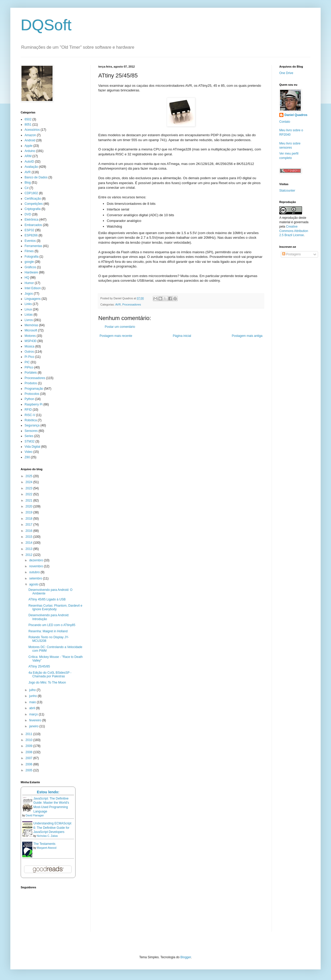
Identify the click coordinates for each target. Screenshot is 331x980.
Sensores (31, 431)
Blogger (186, 957)
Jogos (29, 294)
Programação (34, 389)
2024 (29, 482)
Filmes (29, 251)
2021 (29, 500)
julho (33, 690)
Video (28, 452)
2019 (29, 512)
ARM (28, 156)
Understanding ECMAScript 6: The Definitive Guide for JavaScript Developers (52, 828)
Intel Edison (33, 288)
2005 (29, 770)
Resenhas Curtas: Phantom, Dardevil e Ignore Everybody (55, 607)
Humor (29, 283)
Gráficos (30, 267)
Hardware (31, 272)
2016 (29, 531)
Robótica (31, 420)
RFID (28, 410)
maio (33, 702)
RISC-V (30, 415)
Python (29, 399)
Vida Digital (32, 447)
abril (33, 708)
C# (27, 188)
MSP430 (31, 341)
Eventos (30, 241)
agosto (34, 584)
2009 (29, 746)
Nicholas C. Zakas (47, 836)
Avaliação (31, 167)
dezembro (37, 560)
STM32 (30, 441)
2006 (29, 764)
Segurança (32, 425)
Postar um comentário (120, 327)
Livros (29, 320)
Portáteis (31, 373)
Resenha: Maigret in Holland (48, 631)
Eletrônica (31, 220)
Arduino (30, 151)
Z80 (27, 457)
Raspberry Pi (33, 404)
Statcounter (287, 191)
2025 (29, 476)
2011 (29, 734)
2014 (29, 543)
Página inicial (182, 336)
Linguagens (33, 299)
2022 (29, 494)
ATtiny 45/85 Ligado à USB (47, 599)
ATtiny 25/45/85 (39, 666)
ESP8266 (31, 235)
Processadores (132, 304)
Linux (28, 309)
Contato (285, 122)
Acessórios (32, 130)
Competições (34, 204)
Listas (29, 315)
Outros (29, 352)
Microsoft (31, 330)
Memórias (31, 325)
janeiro (34, 726)
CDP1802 (31, 193)
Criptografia (33, 209)
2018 (29, 519)
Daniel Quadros (296, 115)
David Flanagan (35, 815)
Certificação (33, 199)
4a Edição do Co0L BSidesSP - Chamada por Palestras (50, 674)
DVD (28, 214)
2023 (29, 488)
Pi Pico (29, 357)
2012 (29, 555)
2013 (29, 549)
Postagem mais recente (116, 336)
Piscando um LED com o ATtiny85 (52, 625)
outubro (35, 572)
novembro (37, 566)
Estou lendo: (48, 792)
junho (33, 696)
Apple (29, 146)
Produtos (31, 383)
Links (28, 304)
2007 (29, 758)
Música (29, 346)
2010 (29, 740)
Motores (30, 336)
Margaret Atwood (47, 848)
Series (29, 436)
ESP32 (29, 230)
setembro (36, 578)
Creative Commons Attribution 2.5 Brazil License (294, 231)
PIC (27, 362)
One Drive (286, 73)
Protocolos (32, 394)
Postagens (291, 254)
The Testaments (44, 844)
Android (30, 140)
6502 (28, 119)
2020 (29, 506)
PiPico (29, 367)
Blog (28, 183)
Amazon (30, 135)
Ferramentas (33, 246)
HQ (27, 278)
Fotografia (32, 257)
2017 (29, 525)
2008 (29, 752)
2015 (29, 537)
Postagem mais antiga (247, 336)
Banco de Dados (36, 177)
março (34, 714)
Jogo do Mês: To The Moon (47, 683)
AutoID (29, 162)
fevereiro (36, 720)
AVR (118, 304)
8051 (28, 125)
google (29, 262)
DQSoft (46, 25)
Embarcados (33, 225)
